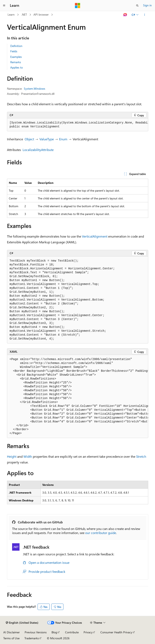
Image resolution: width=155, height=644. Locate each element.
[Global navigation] (4, 6)
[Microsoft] (78, 6)
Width (28, 456)
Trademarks (32, 638)
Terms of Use (11, 638)
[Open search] (137, 6)
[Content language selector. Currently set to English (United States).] (22, 623)
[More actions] (144, 15)
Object (29, 139)
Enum (63, 139)
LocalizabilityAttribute (38, 150)
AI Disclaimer (11, 632)
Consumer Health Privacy (116, 632)
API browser (41, 14)
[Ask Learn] (125, 15)
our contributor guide (101, 533)
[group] (78, 125)
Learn (11, 14)
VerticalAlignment (95, 236)
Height (12, 456)
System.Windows (34, 89)
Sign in (147, 5)
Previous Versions (36, 632)
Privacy (88, 632)
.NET (24, 14)
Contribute (72, 632)
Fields (14, 51)
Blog (54, 632)
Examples (16, 57)
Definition (16, 46)
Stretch (141, 456)
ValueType (47, 139)
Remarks (16, 62)
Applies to (17, 67)
